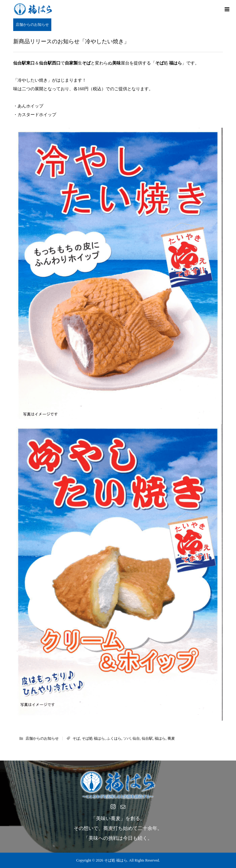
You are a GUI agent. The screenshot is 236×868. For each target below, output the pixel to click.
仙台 (136, 738)
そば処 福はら (93, 738)
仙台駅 (147, 738)
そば (76, 738)
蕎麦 (171, 738)
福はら (160, 738)
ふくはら (114, 738)
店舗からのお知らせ (32, 25)
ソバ (127, 738)
